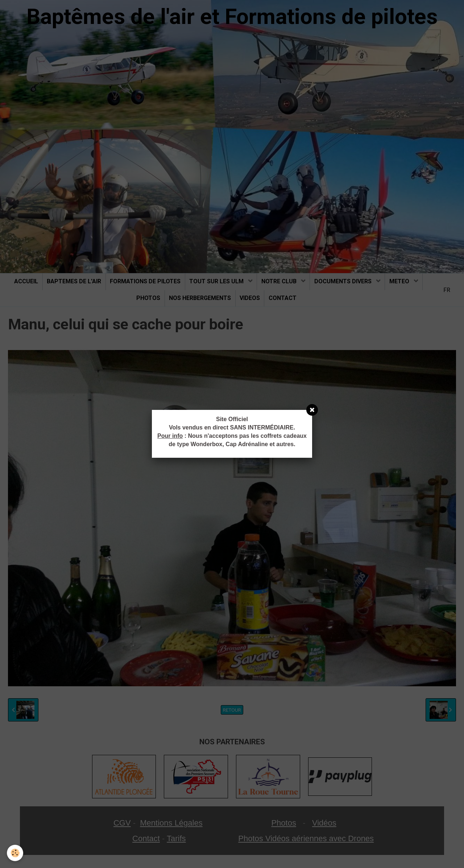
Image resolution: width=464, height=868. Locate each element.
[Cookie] (15, 853)
